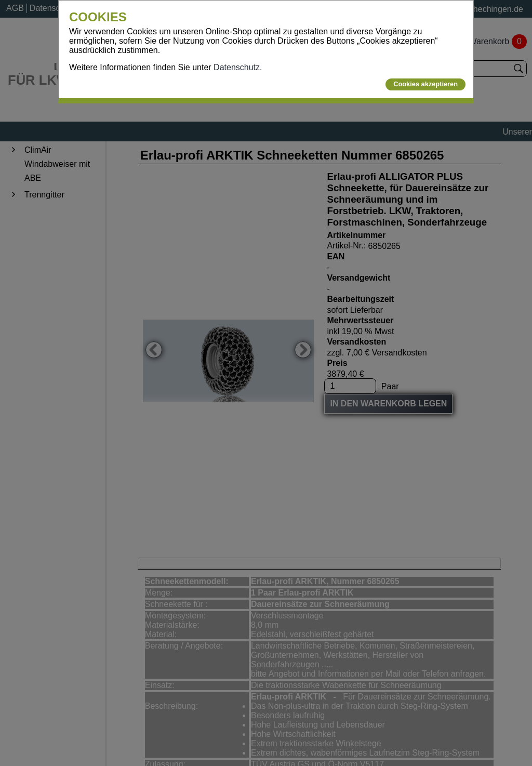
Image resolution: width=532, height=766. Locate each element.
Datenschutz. (238, 67)
